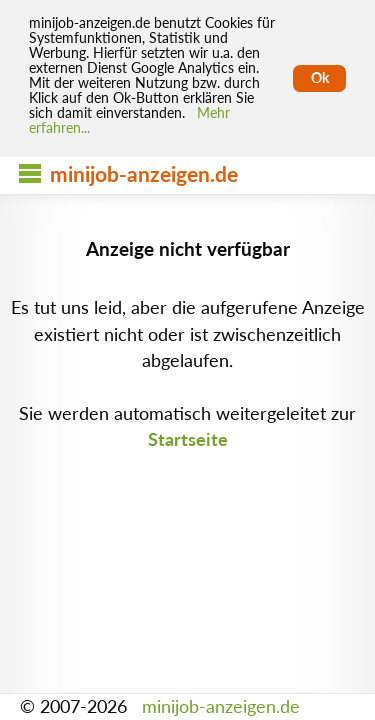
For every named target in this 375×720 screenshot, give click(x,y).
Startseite (188, 439)
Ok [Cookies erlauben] (320, 78)
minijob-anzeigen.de (221, 706)
